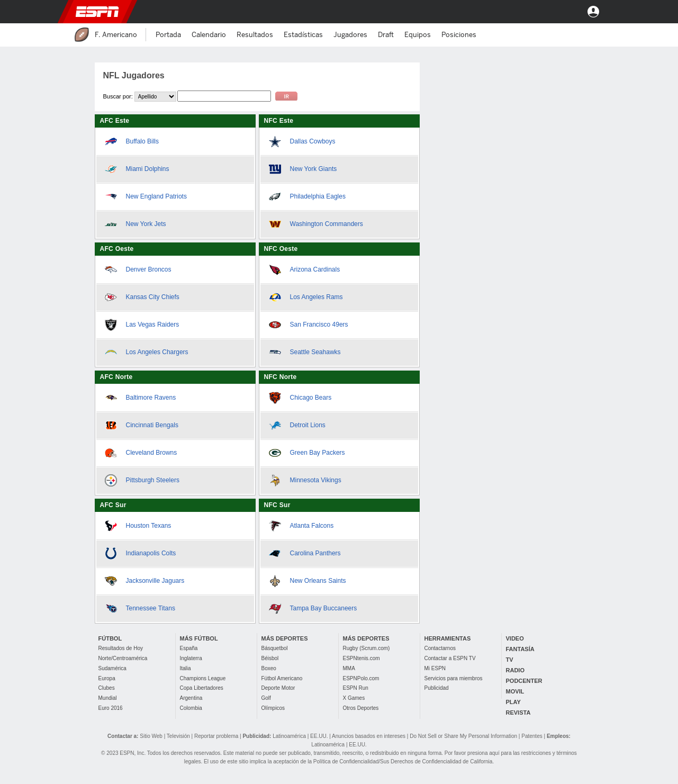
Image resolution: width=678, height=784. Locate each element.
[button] (565, 12)
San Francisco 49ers (319, 325)
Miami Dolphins (148, 169)
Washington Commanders (327, 224)
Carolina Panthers (315, 553)
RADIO (515, 670)
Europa (107, 678)
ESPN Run (356, 688)
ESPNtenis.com (361, 658)
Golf (266, 698)
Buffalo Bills (142, 141)
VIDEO (515, 638)
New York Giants (314, 169)
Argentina (191, 698)
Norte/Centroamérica (123, 658)
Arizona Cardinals (315, 269)
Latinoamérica (289, 736)
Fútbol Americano (282, 678)
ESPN (97, 12)
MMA (349, 668)
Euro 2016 (111, 708)
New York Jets (146, 224)
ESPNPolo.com (361, 678)
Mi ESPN (435, 668)
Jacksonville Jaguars (155, 581)
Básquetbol (275, 648)
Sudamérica (112, 668)
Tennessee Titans (151, 608)
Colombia (191, 708)
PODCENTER (524, 681)
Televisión (178, 736)
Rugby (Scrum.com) (367, 648)
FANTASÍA (520, 649)
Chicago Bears (311, 398)
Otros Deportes (361, 708)
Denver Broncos (149, 269)
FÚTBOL (110, 638)
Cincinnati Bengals (152, 425)
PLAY (513, 702)
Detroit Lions (308, 425)
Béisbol (270, 658)
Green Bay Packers (318, 453)
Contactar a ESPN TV (450, 658)
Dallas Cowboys (313, 141)
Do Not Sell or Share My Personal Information (463, 736)
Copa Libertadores (202, 688)
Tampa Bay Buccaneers (324, 608)
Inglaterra (191, 658)
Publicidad (437, 688)
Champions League (203, 678)
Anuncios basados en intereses (369, 736)
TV (510, 660)
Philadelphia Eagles (318, 196)
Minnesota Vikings (316, 480)
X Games (354, 698)
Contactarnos (440, 648)
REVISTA (518, 713)
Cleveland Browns (152, 453)
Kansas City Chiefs (153, 297)
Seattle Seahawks (315, 352)
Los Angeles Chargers (157, 352)
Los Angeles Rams (317, 297)
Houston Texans (149, 526)
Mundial (108, 698)
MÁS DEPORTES (285, 638)
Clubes (107, 688)
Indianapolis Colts (151, 553)
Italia (186, 668)
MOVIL (515, 691)
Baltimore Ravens (151, 398)
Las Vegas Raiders (153, 325)
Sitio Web (151, 736)
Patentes (532, 736)
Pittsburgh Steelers (153, 480)
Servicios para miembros (454, 678)
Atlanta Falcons (312, 526)
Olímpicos (273, 708)
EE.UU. (319, 736)
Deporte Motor (278, 688)
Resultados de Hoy (121, 648)
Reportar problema (216, 736)
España (189, 648)
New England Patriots (156, 196)
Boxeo (269, 668)
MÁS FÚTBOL (199, 638)
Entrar (593, 12)
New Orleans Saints (318, 581)
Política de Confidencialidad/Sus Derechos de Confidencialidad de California (403, 762)
